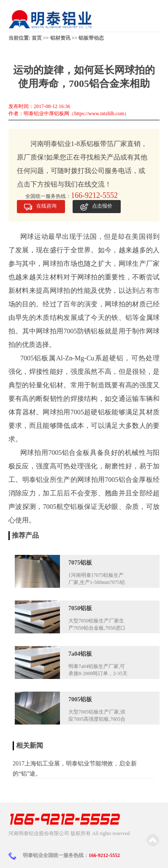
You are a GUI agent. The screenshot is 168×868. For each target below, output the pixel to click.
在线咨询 (46, 206)
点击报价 (102, 206)
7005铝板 (80, 699)
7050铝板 (80, 608)
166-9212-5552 (104, 855)
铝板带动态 (91, 38)
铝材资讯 (60, 38)
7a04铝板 (80, 654)
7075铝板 (80, 563)
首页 (37, 38)
